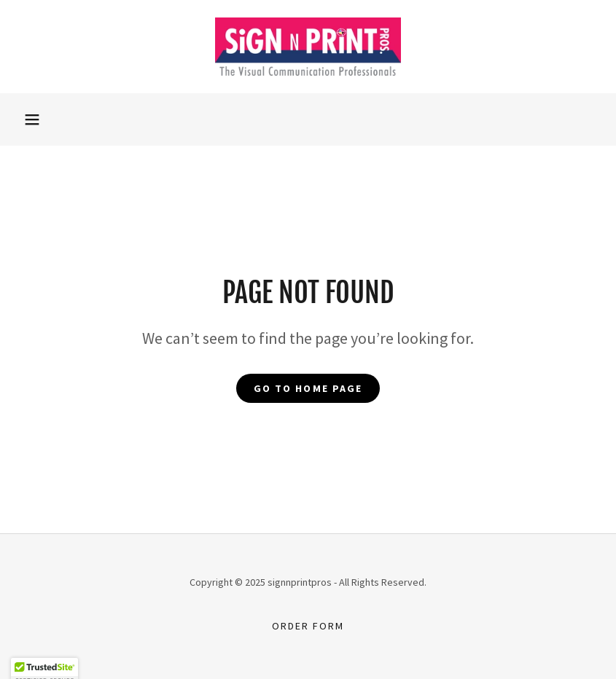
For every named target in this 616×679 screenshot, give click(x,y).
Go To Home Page (308, 388)
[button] (32, 119)
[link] (308, 47)
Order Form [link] (308, 626)
